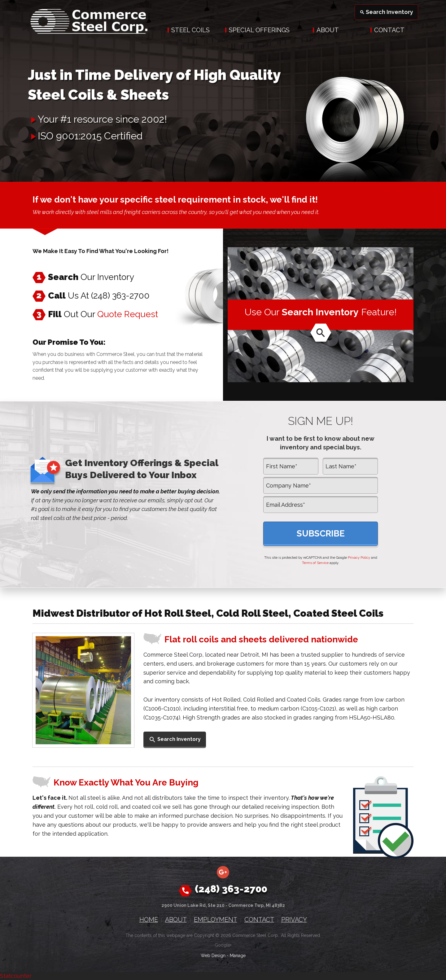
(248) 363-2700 (120, 296)
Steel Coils (190, 30)
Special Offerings (259, 30)
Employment (216, 920)
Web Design (213, 956)
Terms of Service (315, 563)
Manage (238, 956)
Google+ (223, 945)
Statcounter (16, 976)
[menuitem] (189, 30)
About (328, 30)
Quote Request (128, 314)
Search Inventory (386, 12)
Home (149, 920)
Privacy (294, 920)
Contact (389, 30)
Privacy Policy (359, 558)
